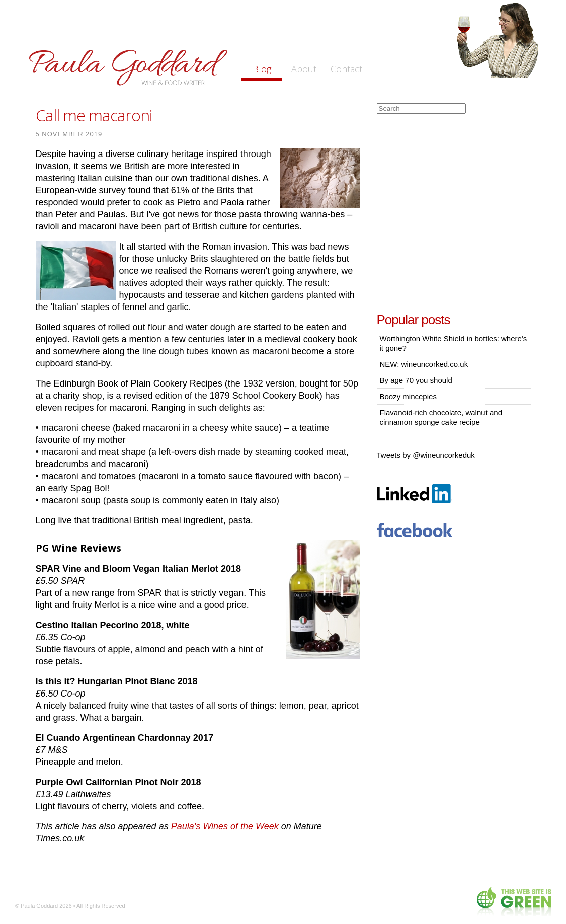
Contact (346, 69)
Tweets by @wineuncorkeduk (426, 455)
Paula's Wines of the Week (225, 826)
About (304, 69)
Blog (262, 69)
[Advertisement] (454, 210)
